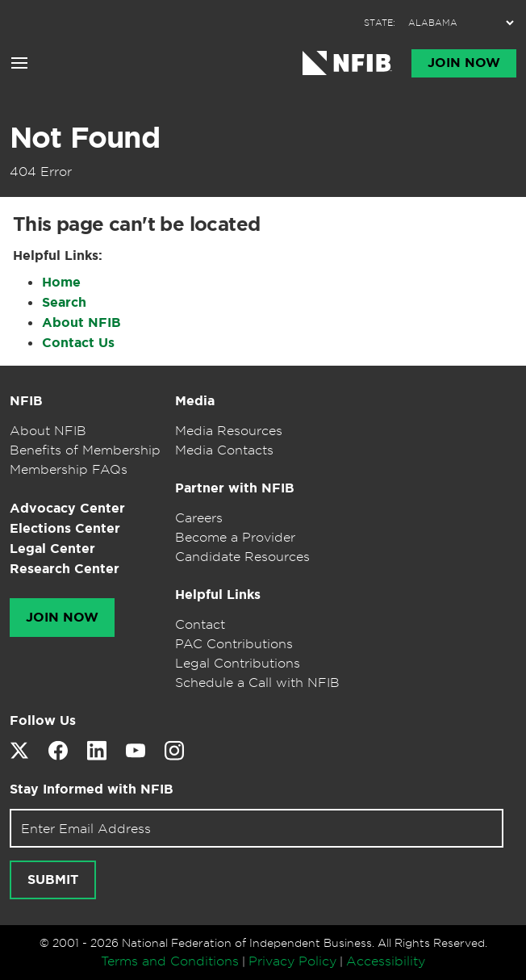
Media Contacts (224, 450)
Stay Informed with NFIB (92, 789)
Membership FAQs (69, 469)
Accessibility (386, 961)
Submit (53, 880)
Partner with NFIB (235, 488)
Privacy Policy (292, 961)
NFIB (26, 401)
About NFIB (81, 322)
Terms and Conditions (170, 961)
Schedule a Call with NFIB (257, 682)
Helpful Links (218, 595)
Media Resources (229, 430)
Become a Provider (235, 537)
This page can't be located (136, 224)
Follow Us (43, 720)
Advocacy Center (67, 508)
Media (195, 401)
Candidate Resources (242, 556)
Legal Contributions (238, 663)
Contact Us (78, 343)
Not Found (85, 137)
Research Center (65, 569)
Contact (200, 624)
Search (64, 302)
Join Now (464, 63)
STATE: (380, 23)
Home (61, 282)
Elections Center (65, 528)
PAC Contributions (234, 643)
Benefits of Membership (85, 450)
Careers (199, 517)
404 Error (41, 171)
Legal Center (52, 549)
